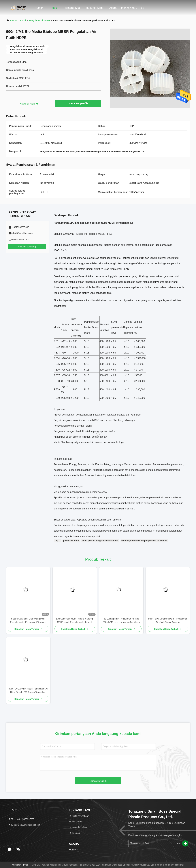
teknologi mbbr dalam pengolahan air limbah (144, 541)
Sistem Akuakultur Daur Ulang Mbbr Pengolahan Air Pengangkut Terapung (28, 620)
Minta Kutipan (78, 103)
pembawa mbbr (71, 541)
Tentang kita (72, 8)
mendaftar (180, 843)
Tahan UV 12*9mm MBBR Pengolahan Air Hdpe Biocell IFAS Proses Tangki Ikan (28, 690)
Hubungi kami (95, 8)
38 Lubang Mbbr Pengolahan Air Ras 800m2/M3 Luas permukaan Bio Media (121, 620)
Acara (113, 8)
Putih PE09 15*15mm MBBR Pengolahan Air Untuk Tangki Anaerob (168, 620)
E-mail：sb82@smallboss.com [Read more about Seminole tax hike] (24, 825)
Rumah (39, 8)
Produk (54, 8)
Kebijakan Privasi (20, 865)
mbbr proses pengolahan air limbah (100, 541)
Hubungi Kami (29, 104)
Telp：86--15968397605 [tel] (21, 819)
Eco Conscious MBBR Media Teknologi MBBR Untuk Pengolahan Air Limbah (75, 620)
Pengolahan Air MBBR (40, 20)
